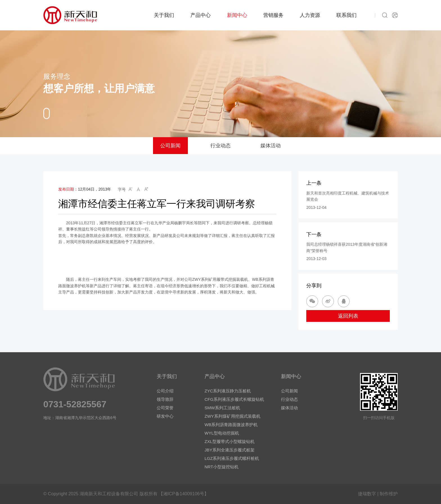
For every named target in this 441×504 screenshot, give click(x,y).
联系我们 (346, 15)
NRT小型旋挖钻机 (221, 467)
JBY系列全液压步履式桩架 (229, 450)
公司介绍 (165, 391)
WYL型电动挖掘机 (222, 433)
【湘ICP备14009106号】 (184, 494)
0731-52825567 (75, 404)
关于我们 (164, 15)
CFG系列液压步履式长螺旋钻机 (234, 399)
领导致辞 (165, 399)
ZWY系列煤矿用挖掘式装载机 (232, 416)
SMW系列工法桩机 (222, 408)
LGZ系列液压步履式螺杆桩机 (232, 458)
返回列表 (348, 316)
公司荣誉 (165, 408)
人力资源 (310, 15)
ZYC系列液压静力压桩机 (228, 391)
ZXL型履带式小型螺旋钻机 (229, 441)
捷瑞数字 (367, 494)
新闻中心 (237, 15)
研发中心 (165, 416)
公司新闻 (170, 146)
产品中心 (201, 15)
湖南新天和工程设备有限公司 (109, 494)
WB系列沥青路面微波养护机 (231, 425)
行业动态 (220, 146)
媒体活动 (271, 146)
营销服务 (273, 15)
